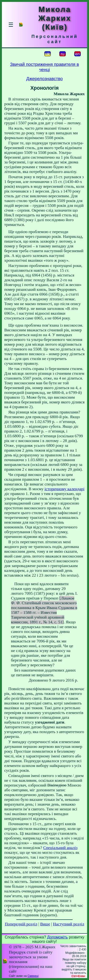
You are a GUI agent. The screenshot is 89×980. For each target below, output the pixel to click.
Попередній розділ (21, 924)
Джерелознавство (45, 79)
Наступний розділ (68, 924)
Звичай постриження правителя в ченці (44, 67)
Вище (45, 924)
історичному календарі (64, 489)
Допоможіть (58, 937)
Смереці (33, 976)
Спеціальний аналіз (60, 848)
